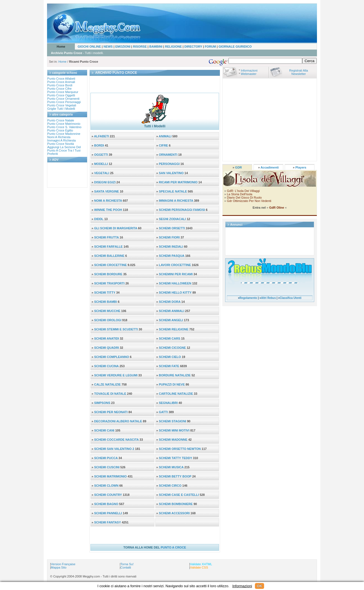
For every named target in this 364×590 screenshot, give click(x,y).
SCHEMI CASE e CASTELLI (179, 495)
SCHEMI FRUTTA (106, 237)
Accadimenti (270, 167)
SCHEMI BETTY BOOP (175, 476)
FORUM (210, 47)
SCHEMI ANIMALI (172, 311)
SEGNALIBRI (168, 403)
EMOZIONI (123, 47)
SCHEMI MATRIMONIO (111, 476)
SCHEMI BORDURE (108, 274)
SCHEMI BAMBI (105, 302)
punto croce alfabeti (61, 79)
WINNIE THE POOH (108, 210)
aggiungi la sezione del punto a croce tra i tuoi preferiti (64, 150)
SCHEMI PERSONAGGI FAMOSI (182, 210)
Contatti (126, 567)
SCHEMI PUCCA (106, 458)
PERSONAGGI (169, 164)
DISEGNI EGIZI (105, 182)
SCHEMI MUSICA (172, 467)
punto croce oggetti (61, 95)
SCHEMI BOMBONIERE (176, 504)
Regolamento (248, 298)
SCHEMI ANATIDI (106, 338)
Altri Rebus (268, 298)
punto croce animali (61, 82)
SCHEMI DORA (170, 302)
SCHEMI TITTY (105, 292)
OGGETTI (101, 155)
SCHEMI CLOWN (107, 486)
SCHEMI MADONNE (174, 440)
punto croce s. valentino (64, 127)
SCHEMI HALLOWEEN (175, 283)
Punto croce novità (61, 144)
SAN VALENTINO (171, 173)
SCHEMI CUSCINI (107, 467)
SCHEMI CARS (170, 338)
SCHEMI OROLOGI (108, 320)
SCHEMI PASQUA (172, 256)
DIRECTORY (193, 47)
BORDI (99, 145)
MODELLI (101, 164)
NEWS (108, 47)
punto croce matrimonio (64, 124)
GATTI (163, 412)
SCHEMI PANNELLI (108, 513)
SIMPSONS (102, 403)
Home (61, 47)
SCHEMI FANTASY (108, 522)
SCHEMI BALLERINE (109, 256)
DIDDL (99, 219)
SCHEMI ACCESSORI (175, 513)
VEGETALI (102, 173)
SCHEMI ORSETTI (172, 228)
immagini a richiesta (62, 140)
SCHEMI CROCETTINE (110, 265)
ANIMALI (165, 136)
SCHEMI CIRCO (171, 486)
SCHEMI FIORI (169, 237)
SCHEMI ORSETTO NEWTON (180, 449)
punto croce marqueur (63, 92)
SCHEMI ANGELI (171, 320)
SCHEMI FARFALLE (108, 247)
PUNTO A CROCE (173, 547)
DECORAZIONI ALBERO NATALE (118, 421)
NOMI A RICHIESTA (108, 201)
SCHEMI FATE (169, 366)
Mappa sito (59, 567)
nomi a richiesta (59, 137)
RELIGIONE (174, 47)
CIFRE (163, 145)
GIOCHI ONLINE (89, 47)
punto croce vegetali (62, 105)
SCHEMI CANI (104, 430)
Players (301, 167)
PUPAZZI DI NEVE (172, 384)
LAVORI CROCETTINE (175, 265)
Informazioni (249, 70)
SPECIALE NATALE (173, 191)
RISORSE (140, 47)
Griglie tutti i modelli (61, 109)
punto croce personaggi (64, 102)
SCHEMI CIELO (170, 357)
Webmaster (249, 74)
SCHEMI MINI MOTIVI (174, 430)
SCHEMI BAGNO (107, 504)
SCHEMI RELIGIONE (174, 329)
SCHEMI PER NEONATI (111, 412)
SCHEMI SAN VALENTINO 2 (115, 449)
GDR (238, 167)
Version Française (63, 564)
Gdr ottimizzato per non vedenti (249, 201)
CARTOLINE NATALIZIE (176, 394)
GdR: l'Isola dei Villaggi (243, 191)
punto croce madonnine (64, 134)
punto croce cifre (59, 89)
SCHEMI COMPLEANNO (111, 357)
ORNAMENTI (168, 155)
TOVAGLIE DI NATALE (110, 394)
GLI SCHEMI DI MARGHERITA (116, 228)
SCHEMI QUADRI (106, 348)
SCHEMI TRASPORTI (109, 283)
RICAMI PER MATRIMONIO (178, 182)
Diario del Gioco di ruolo (244, 198)
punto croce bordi (60, 85)
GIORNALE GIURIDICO (235, 47)
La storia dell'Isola (239, 194)
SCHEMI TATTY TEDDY (176, 458)
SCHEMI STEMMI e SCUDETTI (116, 329)
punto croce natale (61, 120)
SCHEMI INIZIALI (171, 247)
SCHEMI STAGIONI (173, 421)
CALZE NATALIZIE (107, 384)
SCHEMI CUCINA (106, 366)
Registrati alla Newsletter (298, 72)
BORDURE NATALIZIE (175, 375)
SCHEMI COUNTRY (108, 495)
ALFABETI (102, 136)
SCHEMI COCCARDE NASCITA (117, 440)
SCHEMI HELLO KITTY (175, 292)
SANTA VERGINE (106, 191)
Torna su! (127, 564)
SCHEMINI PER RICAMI (176, 274)
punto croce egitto (60, 130)
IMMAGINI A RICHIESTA (176, 201)
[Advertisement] (64, 175)
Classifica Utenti (291, 298)
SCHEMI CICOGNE (172, 348)
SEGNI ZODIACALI (172, 219)
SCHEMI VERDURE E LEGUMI (116, 375)
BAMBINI (156, 47)
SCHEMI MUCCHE (107, 311)
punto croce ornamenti (63, 99)
